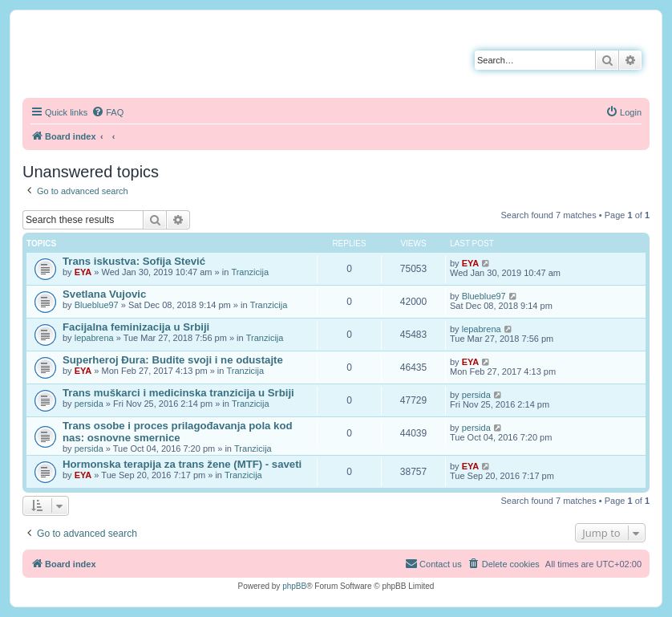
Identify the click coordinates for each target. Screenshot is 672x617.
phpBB (294, 586)
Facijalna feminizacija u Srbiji (136, 327)
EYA (83, 272)
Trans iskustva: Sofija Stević (134, 261)
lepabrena (94, 338)
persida (89, 404)
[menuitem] (107, 112)
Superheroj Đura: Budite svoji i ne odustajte (173, 360)
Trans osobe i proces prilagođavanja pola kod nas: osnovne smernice (178, 432)
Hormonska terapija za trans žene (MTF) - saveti (182, 464)
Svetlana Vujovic (104, 294)
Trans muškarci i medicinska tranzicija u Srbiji (178, 393)
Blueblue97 (97, 305)
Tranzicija (250, 272)
